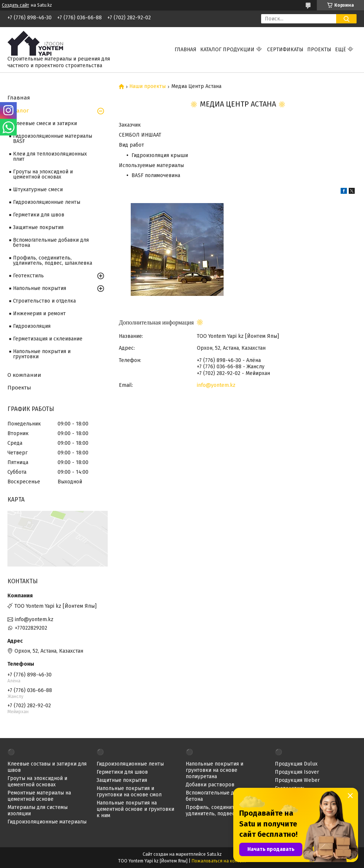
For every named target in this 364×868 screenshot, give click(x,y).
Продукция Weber (297, 780)
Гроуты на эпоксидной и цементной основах (43, 174)
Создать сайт (15, 5)
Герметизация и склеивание (48, 339)
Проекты (319, 50)
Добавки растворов (210, 785)
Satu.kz (214, 854)
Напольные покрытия (40, 288)
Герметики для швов (39, 215)
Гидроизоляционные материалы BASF (53, 139)
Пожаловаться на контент (219, 861)
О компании (24, 375)
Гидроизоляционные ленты (47, 202)
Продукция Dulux (296, 764)
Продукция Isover (297, 772)
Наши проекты (147, 87)
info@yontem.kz (216, 385)
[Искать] (346, 19)
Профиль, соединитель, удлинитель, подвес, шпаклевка (53, 260)
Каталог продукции (227, 50)
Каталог (18, 111)
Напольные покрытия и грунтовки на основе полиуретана (214, 770)
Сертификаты (285, 50)
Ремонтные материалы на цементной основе (39, 796)
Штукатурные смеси (38, 190)
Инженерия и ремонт (39, 314)
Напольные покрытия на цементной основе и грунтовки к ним (135, 809)
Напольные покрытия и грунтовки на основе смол (129, 792)
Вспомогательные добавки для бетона (51, 243)
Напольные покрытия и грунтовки (42, 354)
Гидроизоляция (32, 326)
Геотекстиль (28, 276)
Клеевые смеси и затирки (45, 123)
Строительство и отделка (44, 301)
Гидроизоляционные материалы (47, 822)
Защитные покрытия (38, 227)
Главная (186, 50)
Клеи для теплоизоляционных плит (50, 156)
